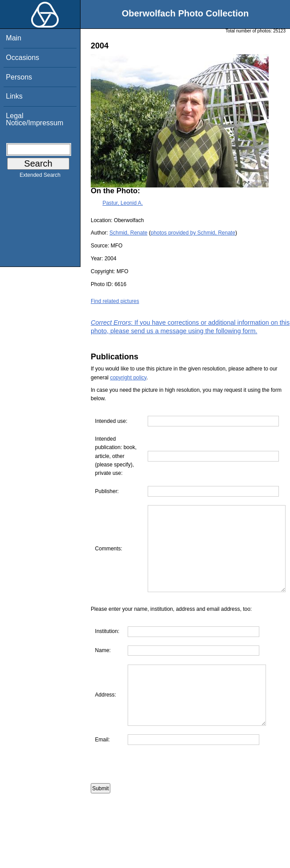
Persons (19, 77)
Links (14, 96)
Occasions (22, 58)
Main (14, 38)
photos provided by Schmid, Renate (193, 233)
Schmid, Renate (128, 233)
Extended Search (40, 177)
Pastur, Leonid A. (123, 203)
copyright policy (128, 378)
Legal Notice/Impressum (34, 119)
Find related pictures (115, 301)
